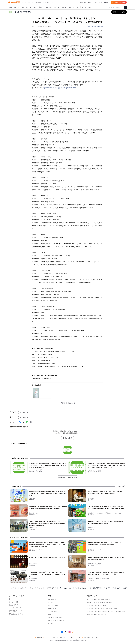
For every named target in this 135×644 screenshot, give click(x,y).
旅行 (27, 7)
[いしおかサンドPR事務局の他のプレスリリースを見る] (119, 12)
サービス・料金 (14, 602)
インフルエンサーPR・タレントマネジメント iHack (102, 609)
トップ (10, 588)
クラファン (88, 7)
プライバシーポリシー (75, 637)
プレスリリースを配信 (85, 2)
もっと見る (121, 487)
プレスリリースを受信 (101, 2)
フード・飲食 (23, 412)
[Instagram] (69, 632)
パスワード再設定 (53, 606)
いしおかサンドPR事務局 (96, 26)
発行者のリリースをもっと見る (67, 477)
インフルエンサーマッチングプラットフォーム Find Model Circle (106, 612)
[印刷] (31, 422)
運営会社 (39, 637)
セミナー (51, 624)
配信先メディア (14, 605)
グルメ (22, 7)
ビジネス (63, 7)
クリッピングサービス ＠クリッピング (98, 600)
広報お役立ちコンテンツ (16, 614)
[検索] (125, 8)
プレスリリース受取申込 (55, 618)
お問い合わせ (67, 438)
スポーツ (56, 7)
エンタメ (16, 7)
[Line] (27, 422)
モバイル (75, 7)
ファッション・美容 (36, 7)
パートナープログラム (51, 637)
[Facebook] (20, 422)
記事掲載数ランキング (16, 611)
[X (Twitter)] (23, 422)
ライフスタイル (48, 7)
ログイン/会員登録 (119, 2)
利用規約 (63, 637)
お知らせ (51, 615)
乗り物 (81, 7)
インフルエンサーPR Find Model (97, 606)
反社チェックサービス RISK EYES (97, 615)
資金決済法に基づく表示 (91, 637)
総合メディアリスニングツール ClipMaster (100, 603)
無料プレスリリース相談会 (56, 621)
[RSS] (73, 632)
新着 (11, 7)
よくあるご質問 (53, 612)
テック (69, 7)
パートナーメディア (15, 608)
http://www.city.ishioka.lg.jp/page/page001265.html (59, 88)
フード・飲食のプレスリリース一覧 (26, 588)
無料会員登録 (52, 600)
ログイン (51, 603)
